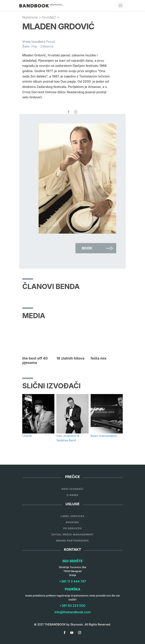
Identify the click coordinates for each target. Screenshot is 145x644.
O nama (72, 495)
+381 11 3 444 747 (72, 581)
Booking (72, 522)
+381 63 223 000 (73, 606)
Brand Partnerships (73, 541)
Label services (73, 516)
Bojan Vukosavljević (104, 436)
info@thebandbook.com (72, 612)
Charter (27, 436)
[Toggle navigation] (120, 5)
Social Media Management (72, 534)
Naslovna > (32, 17)
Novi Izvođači (72, 489)
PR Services (72, 528)
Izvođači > (51, 17)
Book (87, 248)
